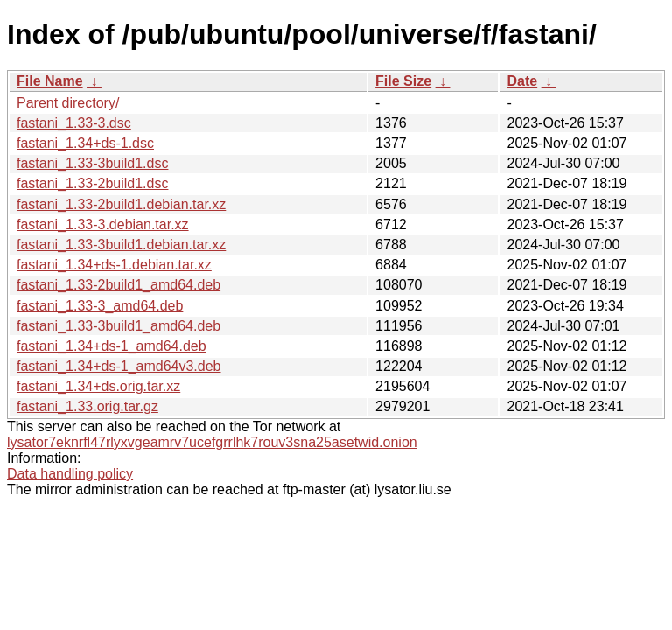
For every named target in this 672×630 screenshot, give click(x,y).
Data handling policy (70, 474)
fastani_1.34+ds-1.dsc (85, 143)
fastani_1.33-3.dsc (74, 123)
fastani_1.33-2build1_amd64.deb (119, 285)
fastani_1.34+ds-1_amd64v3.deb (119, 366)
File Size (403, 81)
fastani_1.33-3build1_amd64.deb (119, 326)
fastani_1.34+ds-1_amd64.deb (112, 346)
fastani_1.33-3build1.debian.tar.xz (121, 245)
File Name (50, 81)
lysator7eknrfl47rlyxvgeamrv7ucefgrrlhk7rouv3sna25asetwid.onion (212, 442)
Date (522, 81)
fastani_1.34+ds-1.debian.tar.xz (114, 265)
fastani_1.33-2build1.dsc (92, 183)
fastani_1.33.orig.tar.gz (87, 406)
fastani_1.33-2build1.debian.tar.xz (121, 204)
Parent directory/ (68, 103)
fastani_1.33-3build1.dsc (92, 163)
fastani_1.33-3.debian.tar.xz (103, 224)
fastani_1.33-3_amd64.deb (100, 306)
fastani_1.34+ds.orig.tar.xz (98, 386)
